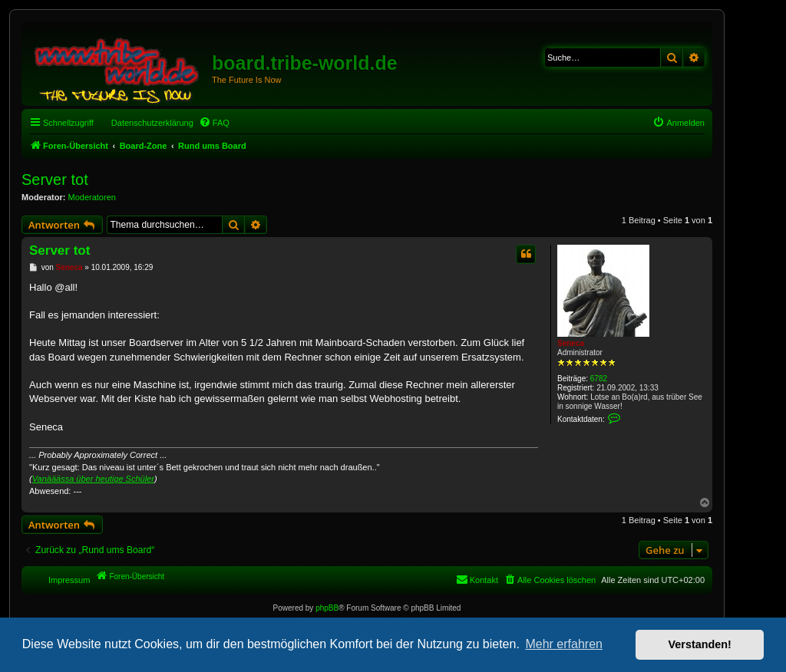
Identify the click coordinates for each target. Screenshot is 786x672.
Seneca (571, 343)
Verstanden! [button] (700, 644)
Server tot (55, 180)
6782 (599, 379)
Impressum (69, 580)
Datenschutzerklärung (152, 123)
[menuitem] (214, 123)
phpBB (327, 608)
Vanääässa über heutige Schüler (93, 479)
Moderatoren (92, 197)
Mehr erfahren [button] (564, 644)
